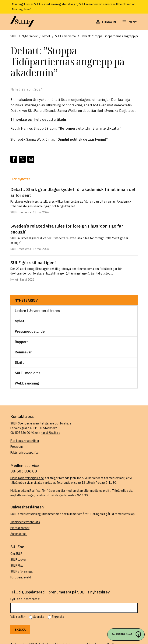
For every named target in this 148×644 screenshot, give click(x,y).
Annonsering (19, 534)
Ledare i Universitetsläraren (37, 311)
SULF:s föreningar (22, 571)
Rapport (21, 342)
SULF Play (17, 566)
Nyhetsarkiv (26, 300)
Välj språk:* (18, 617)
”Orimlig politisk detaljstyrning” (82, 139)
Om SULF (16, 554)
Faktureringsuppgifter (25, 453)
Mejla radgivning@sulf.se (27, 478)
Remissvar (23, 352)
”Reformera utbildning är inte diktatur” (90, 128)
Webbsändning (27, 383)
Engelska (58, 617)
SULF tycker (18, 560)
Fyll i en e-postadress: (25, 599)
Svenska (39, 617)
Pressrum (17, 447)
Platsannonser (20, 528)
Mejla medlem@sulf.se (25, 491)
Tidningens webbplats (25, 522)
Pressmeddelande (30, 331)
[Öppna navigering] (129, 22)
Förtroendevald (21, 577)
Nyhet (20, 321)
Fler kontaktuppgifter (25, 441)
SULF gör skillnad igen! (33, 263)
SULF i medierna (28, 373)
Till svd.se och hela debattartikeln (38, 119)
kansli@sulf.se (51, 433)
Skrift (19, 363)
